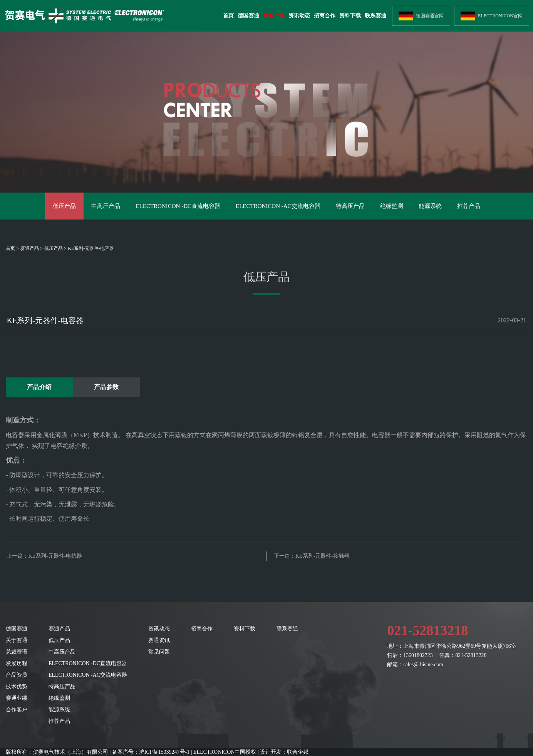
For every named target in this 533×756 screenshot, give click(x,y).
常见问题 (159, 652)
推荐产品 (469, 206)
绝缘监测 (392, 206)
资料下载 (350, 16)
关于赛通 (17, 640)
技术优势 (17, 686)
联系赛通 (375, 16)
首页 (228, 16)
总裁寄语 (17, 652)
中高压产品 (106, 206)
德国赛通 (248, 16)
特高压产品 (350, 206)
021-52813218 (427, 630)
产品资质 (17, 675)
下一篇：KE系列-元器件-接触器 (312, 556)
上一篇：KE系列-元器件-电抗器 (44, 556)
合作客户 (17, 710)
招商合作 (325, 16)
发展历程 (17, 663)
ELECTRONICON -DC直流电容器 (178, 206)
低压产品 (64, 206)
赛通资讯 (159, 640)
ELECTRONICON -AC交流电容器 (278, 206)
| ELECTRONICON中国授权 (224, 752)
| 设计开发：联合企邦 (283, 752)
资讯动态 (299, 16)
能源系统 (430, 206)
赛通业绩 (17, 698)
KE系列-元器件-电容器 (91, 248)
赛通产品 (274, 16)
